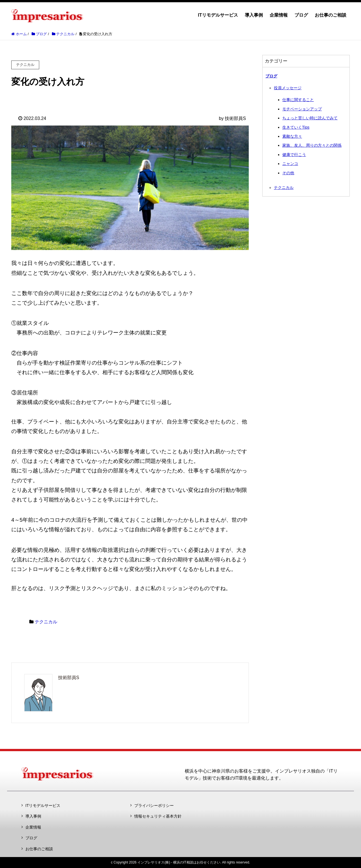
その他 (288, 173)
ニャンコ (290, 164)
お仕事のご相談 (331, 15)
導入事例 (254, 15)
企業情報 (279, 15)
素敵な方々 (292, 136)
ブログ (301, 15)
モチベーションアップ (302, 109)
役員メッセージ (288, 88)
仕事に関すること (298, 100)
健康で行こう (294, 155)
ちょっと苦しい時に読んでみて (310, 118)
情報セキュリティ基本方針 (158, 816)
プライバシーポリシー (154, 805)
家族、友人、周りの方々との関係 (312, 145)
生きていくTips (296, 127)
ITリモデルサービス (218, 15)
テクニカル (46, 622)
